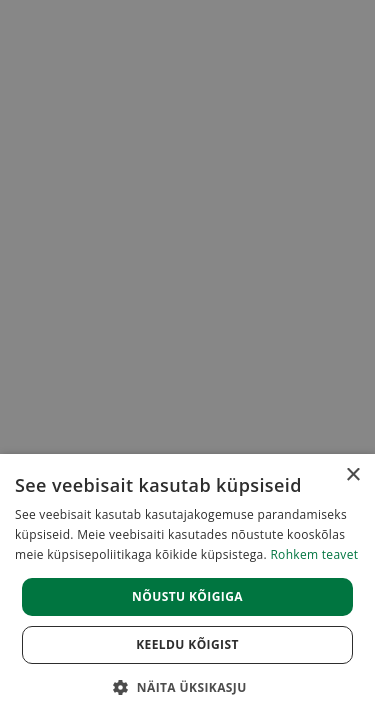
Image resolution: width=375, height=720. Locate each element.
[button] (187, 687)
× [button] (352, 475)
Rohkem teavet (314, 554)
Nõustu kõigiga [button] (187, 596)
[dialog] (187, 587)
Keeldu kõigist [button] (187, 644)
